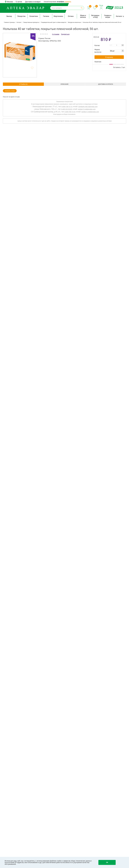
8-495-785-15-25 (70, 789)
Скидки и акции (108, 16)
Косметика (34, 16)
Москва (10, 2)
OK (107, 862)
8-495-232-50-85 (67, 787)
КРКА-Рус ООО (55, 41)
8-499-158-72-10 (67, 784)
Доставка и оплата (64, 84)
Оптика (71, 16)
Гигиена (46, 16)
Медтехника (58, 16)
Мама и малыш (83, 16)
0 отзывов (56, 34)
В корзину (109, 57)
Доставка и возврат (33, 2)
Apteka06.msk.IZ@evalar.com (88, 784)
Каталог (120, 16)
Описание (23, 84)
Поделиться (65, 34)
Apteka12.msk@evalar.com (90, 789)
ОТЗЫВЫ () (106, 84)
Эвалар (9, 16)
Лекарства (21, 16)
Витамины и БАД (95, 16)
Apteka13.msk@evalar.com (87, 787)
